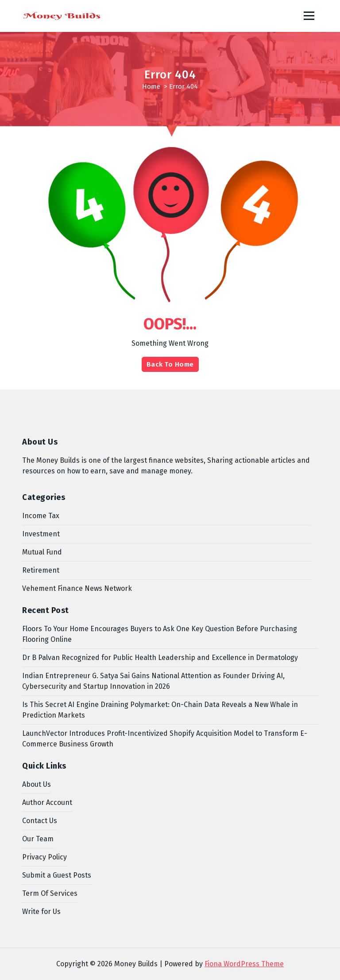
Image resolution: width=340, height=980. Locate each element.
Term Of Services (50, 893)
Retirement (41, 570)
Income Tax (41, 516)
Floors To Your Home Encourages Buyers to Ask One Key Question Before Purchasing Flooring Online (160, 634)
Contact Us (40, 821)
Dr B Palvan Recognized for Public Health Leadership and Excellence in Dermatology (160, 658)
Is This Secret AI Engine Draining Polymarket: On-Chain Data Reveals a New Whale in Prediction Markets (160, 710)
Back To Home (170, 364)
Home (151, 86)
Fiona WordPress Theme (244, 964)
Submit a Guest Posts (57, 875)
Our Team (38, 839)
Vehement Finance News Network (77, 588)
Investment (41, 534)
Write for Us (41, 912)
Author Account (47, 802)
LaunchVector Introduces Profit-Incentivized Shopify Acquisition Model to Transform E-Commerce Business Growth (165, 739)
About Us (37, 784)
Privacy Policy (44, 857)
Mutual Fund (42, 552)
